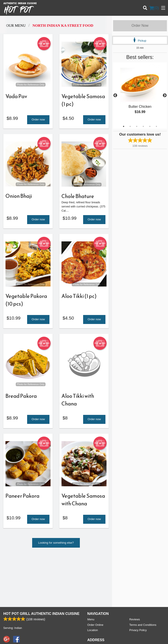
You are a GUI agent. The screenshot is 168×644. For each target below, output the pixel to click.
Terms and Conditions (143, 576)
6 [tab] (156, 126)
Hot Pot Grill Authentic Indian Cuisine (41, 565)
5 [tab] (150, 126)
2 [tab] (130, 126)
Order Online (95, 576)
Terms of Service (91, 637)
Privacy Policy (138, 582)
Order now (38, 120)
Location (93, 582)
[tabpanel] (140, 93)
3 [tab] (137, 126)
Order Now (140, 26)
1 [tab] (124, 126)
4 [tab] (143, 126)
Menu (91, 571)
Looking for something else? (56, 546)
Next (165, 96)
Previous (115, 96)
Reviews (135, 571)
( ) (154, 8)
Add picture (44, 44)
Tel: (99, 604)
